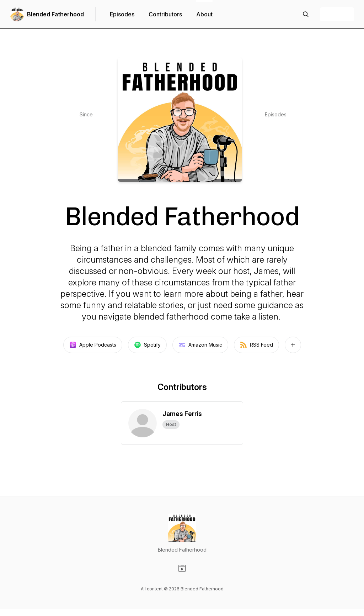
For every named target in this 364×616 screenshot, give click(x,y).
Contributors (165, 14)
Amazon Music (200, 345)
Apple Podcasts (93, 345)
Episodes (122, 14)
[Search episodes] (306, 14)
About (204, 14)
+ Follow (337, 14)
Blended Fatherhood (55, 14)
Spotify (147, 345)
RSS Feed (256, 345)
